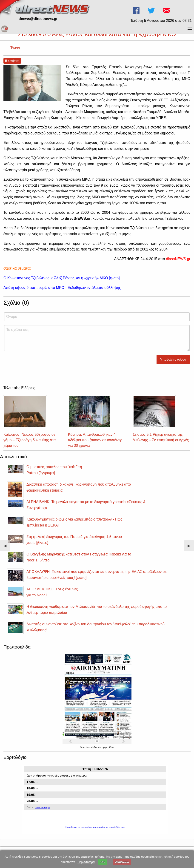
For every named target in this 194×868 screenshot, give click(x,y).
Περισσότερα (86, 862)
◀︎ (7, 548)
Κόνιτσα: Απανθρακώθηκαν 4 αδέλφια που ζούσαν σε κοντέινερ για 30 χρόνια (95, 440)
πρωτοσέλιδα (90, 747)
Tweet (15, 48)
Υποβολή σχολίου (173, 359)
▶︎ (191, 548)
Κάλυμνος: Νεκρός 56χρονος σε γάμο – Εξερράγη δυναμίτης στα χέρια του (30, 440)
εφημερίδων (108, 747)
